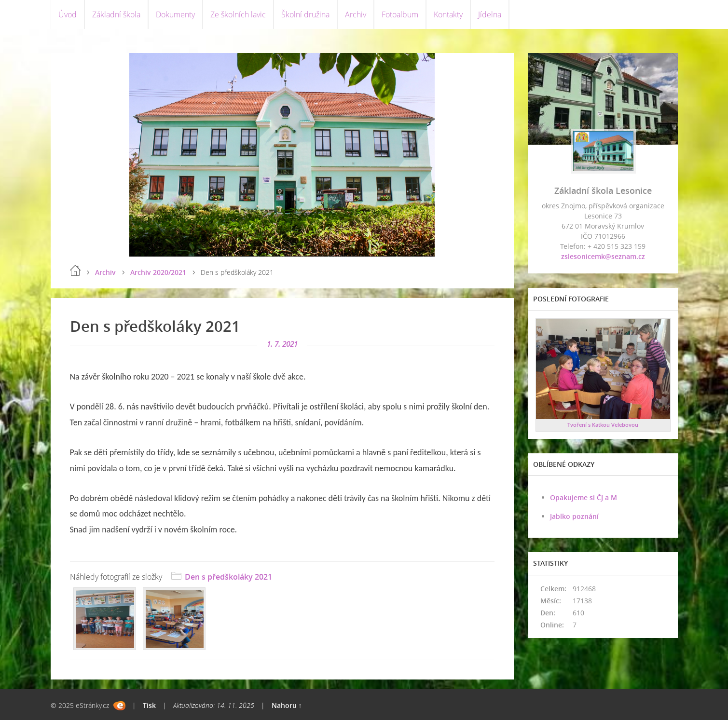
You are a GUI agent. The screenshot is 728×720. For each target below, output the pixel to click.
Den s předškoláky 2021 (228, 577)
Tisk (149, 705)
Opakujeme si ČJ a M (584, 497)
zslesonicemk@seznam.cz (603, 256)
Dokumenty (175, 14)
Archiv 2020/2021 (158, 272)
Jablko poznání (574, 516)
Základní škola (116, 14)
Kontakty (448, 14)
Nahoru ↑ (287, 705)
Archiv (356, 14)
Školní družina (305, 14)
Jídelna (490, 14)
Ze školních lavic (238, 14)
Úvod (68, 14)
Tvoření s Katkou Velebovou (603, 425)
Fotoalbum (400, 14)
